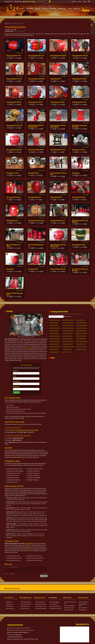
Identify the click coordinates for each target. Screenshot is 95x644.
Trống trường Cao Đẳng (82, 341)
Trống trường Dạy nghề (55, 347)
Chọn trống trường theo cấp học (36, 221)
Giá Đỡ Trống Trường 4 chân (58, 150)
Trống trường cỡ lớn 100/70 (35, 102)
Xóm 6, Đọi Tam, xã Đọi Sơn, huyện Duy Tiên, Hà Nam (24, 430)
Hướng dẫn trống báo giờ (81, 337)
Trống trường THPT (67, 349)
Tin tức (79, 2)
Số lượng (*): (16, 387)
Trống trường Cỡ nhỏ (68, 344)
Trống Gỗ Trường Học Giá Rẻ (58, 269)
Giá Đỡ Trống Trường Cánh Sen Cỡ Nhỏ (79, 126)
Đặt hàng (16, 392)
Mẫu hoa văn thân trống (82, 333)
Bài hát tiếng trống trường (80, 321)
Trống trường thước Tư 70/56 (14, 79)
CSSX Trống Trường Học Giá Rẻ (36, 246)
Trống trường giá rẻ (54, 331)
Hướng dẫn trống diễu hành (81, 324)
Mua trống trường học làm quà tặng (58, 174)
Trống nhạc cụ (9, 602)
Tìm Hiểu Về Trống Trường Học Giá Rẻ (15, 294)
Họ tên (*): (16, 371)
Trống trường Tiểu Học (56, 197)
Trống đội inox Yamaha (79, 150)
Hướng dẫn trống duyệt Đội (68, 326)
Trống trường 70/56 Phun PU (14, 125)
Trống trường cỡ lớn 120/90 (57, 102)
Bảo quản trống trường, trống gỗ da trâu (80, 270)
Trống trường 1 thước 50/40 (14, 56)
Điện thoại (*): (16, 381)
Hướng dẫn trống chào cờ (55, 337)
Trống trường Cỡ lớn (54, 344)
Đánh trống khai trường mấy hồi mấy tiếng (68, 329)
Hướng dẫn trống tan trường (54, 334)
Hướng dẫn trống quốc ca (81, 332)
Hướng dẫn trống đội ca (68, 323)
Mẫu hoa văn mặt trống (68, 341)
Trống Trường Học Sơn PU (79, 102)
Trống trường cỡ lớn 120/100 (14, 102)
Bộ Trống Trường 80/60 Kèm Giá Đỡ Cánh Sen (36, 126)
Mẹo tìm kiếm (67, 317)
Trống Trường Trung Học (79, 197)
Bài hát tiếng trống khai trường (68, 321)
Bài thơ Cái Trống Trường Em (67, 353)
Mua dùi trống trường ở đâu (81, 329)
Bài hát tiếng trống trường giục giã (54, 324)
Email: (15, 376)
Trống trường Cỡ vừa (81, 344)
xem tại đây (31, 348)
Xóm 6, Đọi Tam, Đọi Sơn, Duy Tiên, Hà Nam (24, 630)
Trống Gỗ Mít (10, 269)
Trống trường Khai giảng (68, 347)
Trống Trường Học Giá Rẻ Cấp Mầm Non (80, 221)
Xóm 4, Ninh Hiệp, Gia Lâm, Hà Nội (21, 628)
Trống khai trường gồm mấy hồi (55, 342)
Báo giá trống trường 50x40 (14, 150)
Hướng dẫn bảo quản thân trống (81, 340)
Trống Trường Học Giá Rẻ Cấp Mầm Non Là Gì (58, 246)
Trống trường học (10, 608)
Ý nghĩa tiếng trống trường (54, 326)
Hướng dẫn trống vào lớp (68, 334)
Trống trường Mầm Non (82, 347)
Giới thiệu (74, 2)
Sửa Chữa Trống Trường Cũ (58, 221)
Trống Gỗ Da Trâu (33, 269)
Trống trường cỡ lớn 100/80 (79, 79)
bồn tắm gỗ (54, 598)
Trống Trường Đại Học (12, 221)
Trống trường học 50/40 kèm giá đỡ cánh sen (58, 126)
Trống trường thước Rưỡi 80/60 (37, 79)
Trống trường (76, 173)
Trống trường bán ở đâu (82, 325)
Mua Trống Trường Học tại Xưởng (13, 246)
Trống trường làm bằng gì (55, 329)
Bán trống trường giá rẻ (35, 197)
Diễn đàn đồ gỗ (18, 2)
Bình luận (12, 30)
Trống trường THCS (54, 349)
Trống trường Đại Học (54, 352)
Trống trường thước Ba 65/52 (80, 56)
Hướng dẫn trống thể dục (68, 337)
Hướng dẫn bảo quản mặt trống (68, 340)
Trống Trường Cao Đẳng (79, 245)
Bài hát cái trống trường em (55, 321)
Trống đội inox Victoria (12, 173)
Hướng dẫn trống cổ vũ (68, 331)
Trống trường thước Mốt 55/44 (36, 56)
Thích (6, 30)
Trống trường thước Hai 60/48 (58, 56)
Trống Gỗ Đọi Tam (30, 543)
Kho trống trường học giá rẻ (14, 197)
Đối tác (85, 2)
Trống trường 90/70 (56, 79)
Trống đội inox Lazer (34, 173)
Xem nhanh (20, 53)
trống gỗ (28, 547)
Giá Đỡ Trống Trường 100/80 (36, 150)
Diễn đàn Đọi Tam (9, 2)
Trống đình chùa (10, 606)
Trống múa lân (9, 604)
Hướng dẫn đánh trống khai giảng (55, 340)
